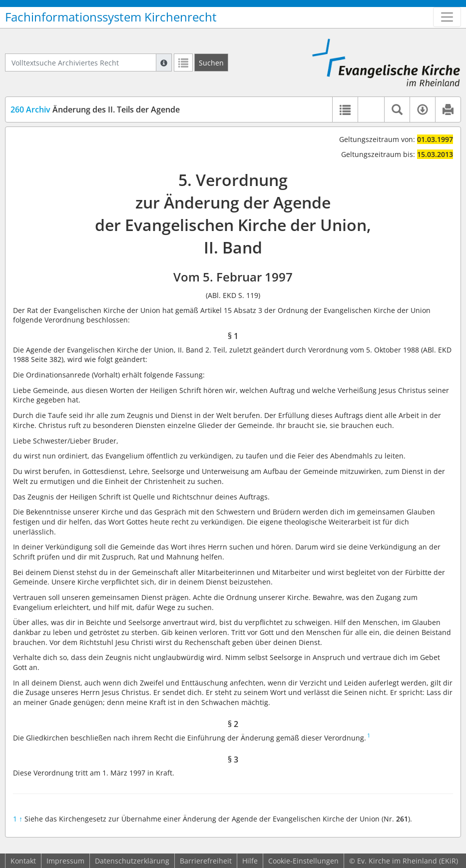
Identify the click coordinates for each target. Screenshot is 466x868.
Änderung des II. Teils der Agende (95, 109)
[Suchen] (211, 62)
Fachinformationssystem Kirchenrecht (111, 17)
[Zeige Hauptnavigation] (447, 17)
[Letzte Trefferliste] (183, 62)
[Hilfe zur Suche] (164, 62)
